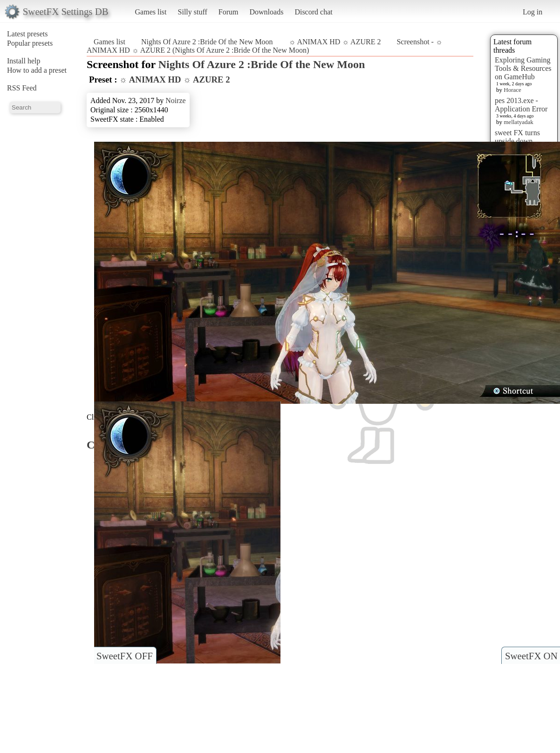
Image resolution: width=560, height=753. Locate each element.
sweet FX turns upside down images (517, 141)
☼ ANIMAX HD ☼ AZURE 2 (335, 42)
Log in (533, 12)
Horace (512, 90)
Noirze (176, 100)
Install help (24, 61)
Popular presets (30, 43)
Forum (229, 12)
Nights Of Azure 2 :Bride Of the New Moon (207, 42)
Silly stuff (193, 12)
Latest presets (27, 34)
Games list (151, 12)
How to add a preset (37, 70)
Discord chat (313, 12)
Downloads (266, 12)
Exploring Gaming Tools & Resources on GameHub (523, 68)
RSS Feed (22, 88)
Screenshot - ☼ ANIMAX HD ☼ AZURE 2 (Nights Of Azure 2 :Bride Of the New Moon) (265, 46)
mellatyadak (519, 122)
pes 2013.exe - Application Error (521, 105)
